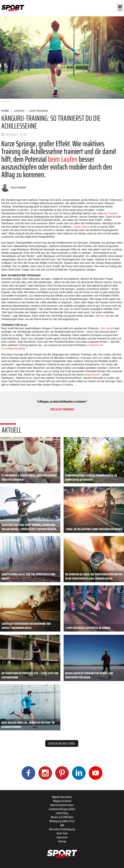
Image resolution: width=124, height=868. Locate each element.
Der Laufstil (108, 328)
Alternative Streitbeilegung (62, 829)
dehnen (100, 316)
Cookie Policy (62, 813)
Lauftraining (39, 111)
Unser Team (62, 833)
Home (5, 111)
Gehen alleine (82, 227)
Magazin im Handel (62, 801)
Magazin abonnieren (62, 797)
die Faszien (111, 213)
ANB (62, 825)
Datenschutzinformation (62, 805)
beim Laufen (63, 159)
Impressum (62, 837)
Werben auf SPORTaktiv (62, 817)
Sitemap (62, 841)
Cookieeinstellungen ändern (62, 809)
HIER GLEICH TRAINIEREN (62, 409)
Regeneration (92, 375)
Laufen (19, 111)
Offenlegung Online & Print (62, 821)
